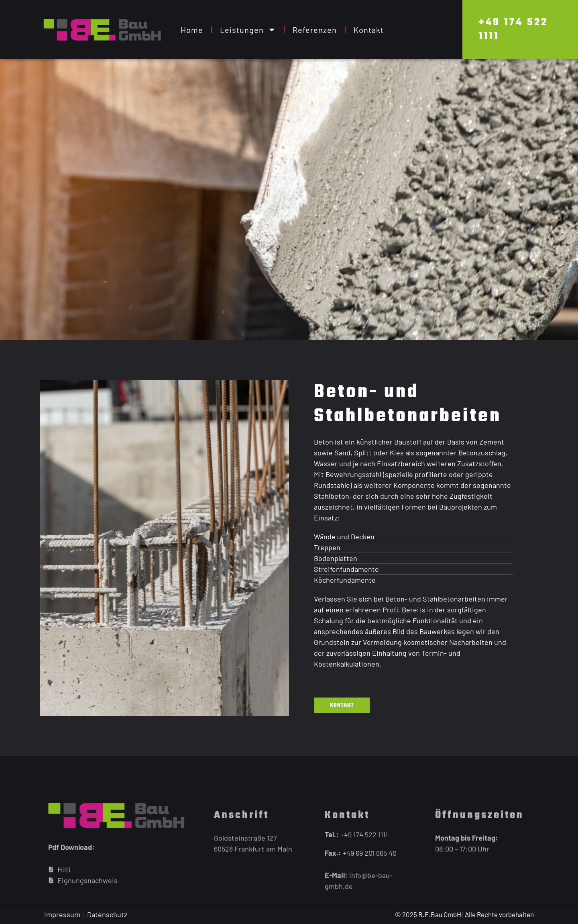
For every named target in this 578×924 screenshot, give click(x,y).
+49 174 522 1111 (513, 29)
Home (192, 30)
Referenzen (315, 30)
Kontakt (369, 30)
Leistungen (248, 30)
